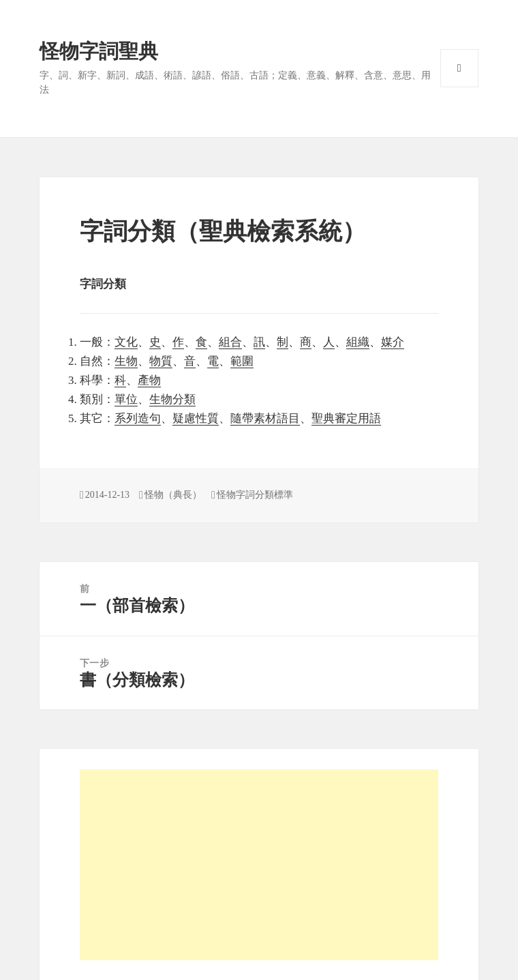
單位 (126, 399)
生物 (126, 361)
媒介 (393, 342)
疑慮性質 (196, 418)
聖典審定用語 (346, 418)
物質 (161, 361)
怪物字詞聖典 (99, 51)
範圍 (242, 361)
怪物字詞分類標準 (255, 495)
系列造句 (138, 418)
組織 (358, 342)
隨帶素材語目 (265, 418)
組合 (230, 342)
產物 (149, 380)
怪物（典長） (173, 495)
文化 (126, 342)
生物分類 (172, 399)
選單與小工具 (459, 68)
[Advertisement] (259, 865)
